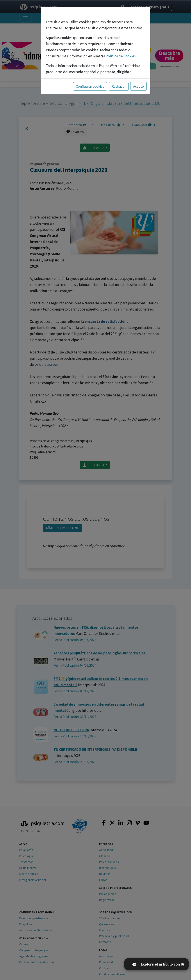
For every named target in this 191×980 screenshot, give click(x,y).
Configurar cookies (90, 86)
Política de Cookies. (121, 56)
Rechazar (119, 86)
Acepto (138, 86)
